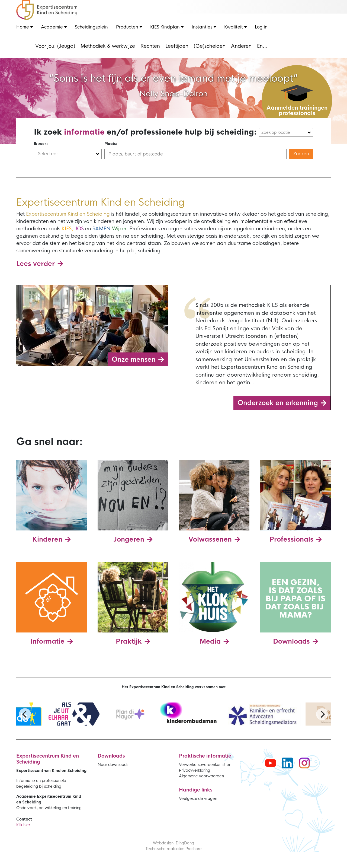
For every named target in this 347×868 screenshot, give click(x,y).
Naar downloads (113, 765)
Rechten (150, 46)
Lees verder (36, 264)
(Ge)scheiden (210, 46)
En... (262, 46)
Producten (129, 27)
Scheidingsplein (91, 27)
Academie (54, 27)
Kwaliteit (235, 27)
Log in (261, 27)
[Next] (322, 714)
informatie (84, 132)
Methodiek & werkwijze (108, 46)
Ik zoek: (41, 144)
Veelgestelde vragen (198, 799)
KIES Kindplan (167, 27)
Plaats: (111, 144)
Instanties (204, 27)
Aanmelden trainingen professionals (297, 111)
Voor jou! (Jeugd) (55, 46)
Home (25, 27)
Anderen (241, 46)
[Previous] (25, 714)
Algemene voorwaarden (201, 776)
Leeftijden (177, 46)
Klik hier (23, 825)
